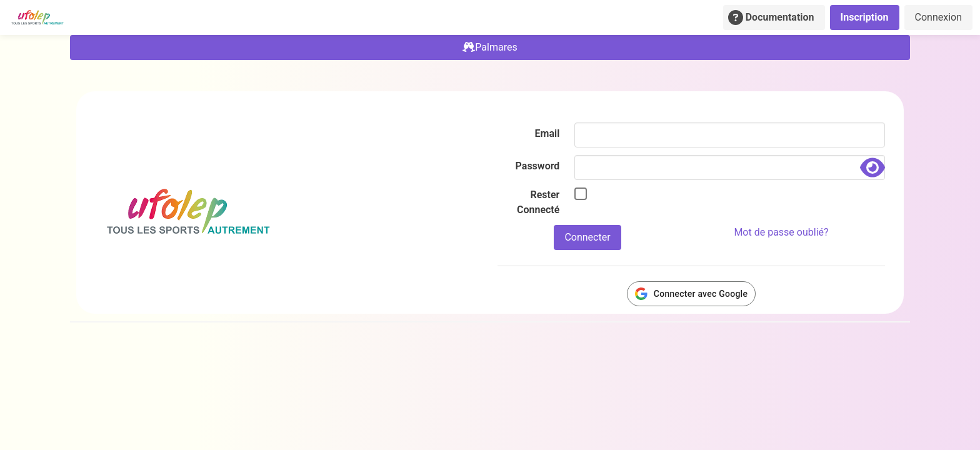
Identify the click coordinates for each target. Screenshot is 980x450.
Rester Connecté (538, 202)
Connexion (938, 17)
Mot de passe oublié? (781, 232)
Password (538, 166)
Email (547, 133)
